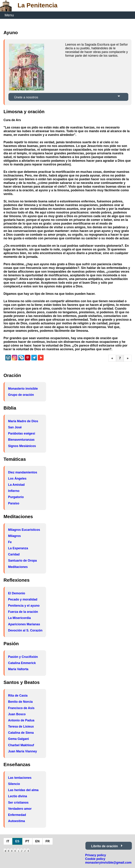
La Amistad (16, 485)
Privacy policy (95, 855)
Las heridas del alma (23, 790)
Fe (10, 542)
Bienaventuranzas (21, 440)
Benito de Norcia (20, 702)
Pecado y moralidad (23, 599)
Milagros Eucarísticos (24, 530)
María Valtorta (18, 669)
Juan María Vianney (22, 751)
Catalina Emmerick (22, 663)
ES (17, 841)
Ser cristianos (18, 803)
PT (27, 841)
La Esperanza (18, 548)
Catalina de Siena (21, 733)
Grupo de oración (21, 395)
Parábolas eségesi (22, 433)
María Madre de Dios (23, 421)
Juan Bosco (17, 714)
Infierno (14, 491)
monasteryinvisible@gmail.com (108, 863)
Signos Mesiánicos (22, 446)
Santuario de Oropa (22, 561)
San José (15, 427)
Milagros (14, 536)
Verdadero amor (20, 809)
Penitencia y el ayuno (24, 606)
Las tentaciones (20, 778)
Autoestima (17, 821)
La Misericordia (19, 618)
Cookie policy (95, 859)
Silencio (14, 784)
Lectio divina (18, 796)
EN (37, 841)
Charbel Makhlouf (21, 745)
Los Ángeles (17, 479)
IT (8, 841)
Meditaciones (18, 567)
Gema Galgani (18, 739)
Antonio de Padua (21, 720)
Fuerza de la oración (23, 612)
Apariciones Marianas (24, 624)
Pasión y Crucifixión (23, 657)
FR (48, 841)
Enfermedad (17, 815)
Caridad (14, 554)
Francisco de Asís (21, 708)
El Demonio (17, 593)
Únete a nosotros (26, 97)
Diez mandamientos (23, 472)
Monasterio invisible (23, 389)
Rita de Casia (18, 696)
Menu (9, 15)
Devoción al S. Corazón (25, 630)
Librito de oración (104, 846)
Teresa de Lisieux (21, 727)
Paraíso (14, 503)
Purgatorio (16, 497)
